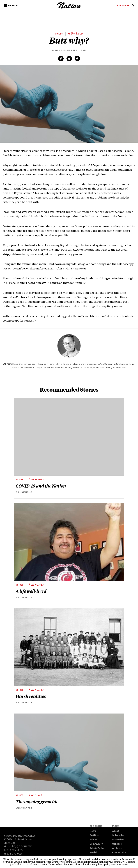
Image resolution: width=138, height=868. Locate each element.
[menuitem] (123, 6)
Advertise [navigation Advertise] (118, 840)
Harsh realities (31, 696)
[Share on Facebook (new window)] (61, 59)
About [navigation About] (116, 831)
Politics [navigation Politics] (94, 836)
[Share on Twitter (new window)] (69, 59)
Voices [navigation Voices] (93, 840)
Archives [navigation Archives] (117, 849)
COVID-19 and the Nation (41, 486)
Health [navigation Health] (93, 853)
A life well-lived (31, 591)
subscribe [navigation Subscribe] (123, 6)
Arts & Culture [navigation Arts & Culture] (98, 849)
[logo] (69, 8)
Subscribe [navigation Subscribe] (118, 836)
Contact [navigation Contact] (117, 844)
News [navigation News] (93, 831)
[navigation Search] (133, 7)
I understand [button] (119, 865)
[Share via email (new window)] (77, 58)
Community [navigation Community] (96, 844)
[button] (11, 6)
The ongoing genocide (37, 801)
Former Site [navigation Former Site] (119, 853)
